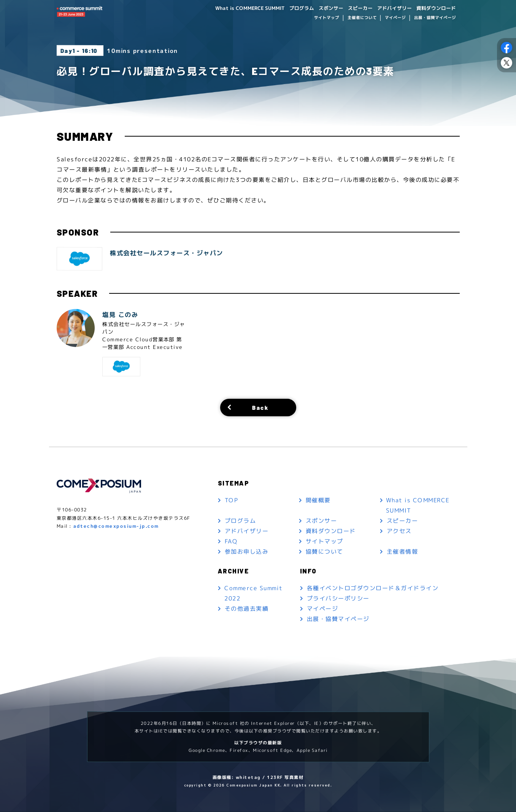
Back (260, 408)
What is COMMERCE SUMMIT (236, 8)
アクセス (399, 531)
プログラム (291, 8)
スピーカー (353, 8)
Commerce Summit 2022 (254, 593)
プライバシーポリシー (338, 598)
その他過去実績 (246, 609)
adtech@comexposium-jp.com (116, 526)
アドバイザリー (390, 8)
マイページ (395, 18)
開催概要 (318, 500)
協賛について (325, 552)
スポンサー (322, 8)
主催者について (362, 18)
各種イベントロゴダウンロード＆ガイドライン (373, 588)
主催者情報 (402, 552)
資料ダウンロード (434, 8)
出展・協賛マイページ (435, 18)
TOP (231, 500)
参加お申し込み (246, 552)
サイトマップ (327, 18)
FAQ (231, 541)
